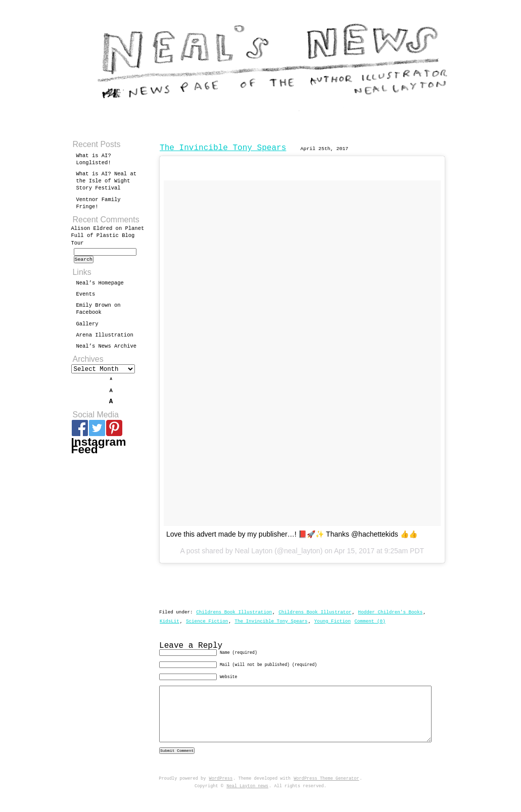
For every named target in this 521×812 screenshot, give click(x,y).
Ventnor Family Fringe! (99, 203)
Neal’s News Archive (107, 349)
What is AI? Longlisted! (94, 159)
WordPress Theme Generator (326, 796)
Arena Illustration (105, 338)
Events (86, 297)
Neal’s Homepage (100, 286)
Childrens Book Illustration (234, 612)
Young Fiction (333, 621)
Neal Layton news (247, 803)
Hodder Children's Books (391, 612)
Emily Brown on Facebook (99, 312)
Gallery (87, 327)
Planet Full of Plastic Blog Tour (108, 235)
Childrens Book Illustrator (315, 612)
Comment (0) (370, 621)
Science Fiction (207, 621)
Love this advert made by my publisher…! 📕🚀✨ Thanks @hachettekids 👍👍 (292, 534)
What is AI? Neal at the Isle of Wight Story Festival (107, 181)
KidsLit (170, 621)
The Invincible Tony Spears (223, 148)
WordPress (221, 796)
